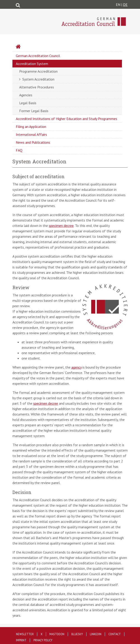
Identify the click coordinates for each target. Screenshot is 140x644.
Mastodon (57, 634)
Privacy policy (43, 640)
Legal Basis (28, 103)
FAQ (19, 150)
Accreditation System (32, 64)
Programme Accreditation (38, 71)
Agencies (26, 95)
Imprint (21, 640)
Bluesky (77, 634)
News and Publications (33, 142)
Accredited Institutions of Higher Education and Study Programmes (66, 119)
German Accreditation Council (38, 56)
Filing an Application (31, 127)
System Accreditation (38, 79)
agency (76, 367)
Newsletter (25, 634)
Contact (115, 634)
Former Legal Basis (34, 111)
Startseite (30, 47)
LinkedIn (96, 634)
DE (125, 5)
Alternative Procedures (37, 87)
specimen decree (61, 226)
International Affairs (31, 134)
